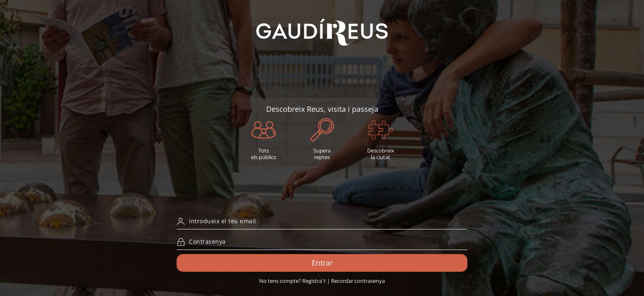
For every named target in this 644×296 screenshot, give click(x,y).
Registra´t (314, 281)
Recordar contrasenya (358, 281)
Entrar (322, 263)
